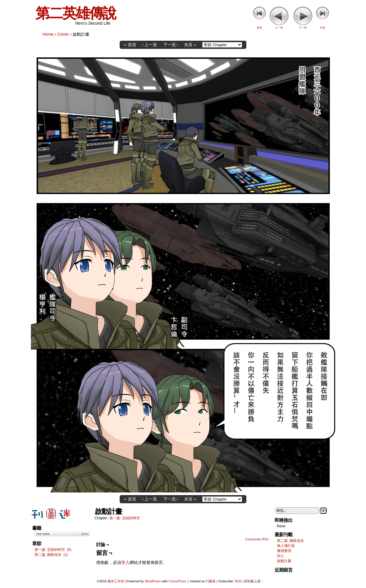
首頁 (259, 28)
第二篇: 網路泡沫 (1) (51, 555)
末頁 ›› (190, 45)
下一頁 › (171, 45)
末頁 (323, 28)
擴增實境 (284, 551)
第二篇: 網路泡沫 (291, 541)
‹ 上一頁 (150, 45)
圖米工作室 (116, 581)
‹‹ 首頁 (130, 45)
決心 (281, 556)
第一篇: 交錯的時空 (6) (53, 550)
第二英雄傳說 (76, 13)
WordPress (153, 581)
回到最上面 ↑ (254, 581)
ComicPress (177, 581)
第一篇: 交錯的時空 (125, 518)
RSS (238, 581)
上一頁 (279, 28)
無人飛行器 (286, 546)
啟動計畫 (284, 561)
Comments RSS (257, 539)
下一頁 (303, 28)
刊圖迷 (211, 581)
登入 (125, 562)
